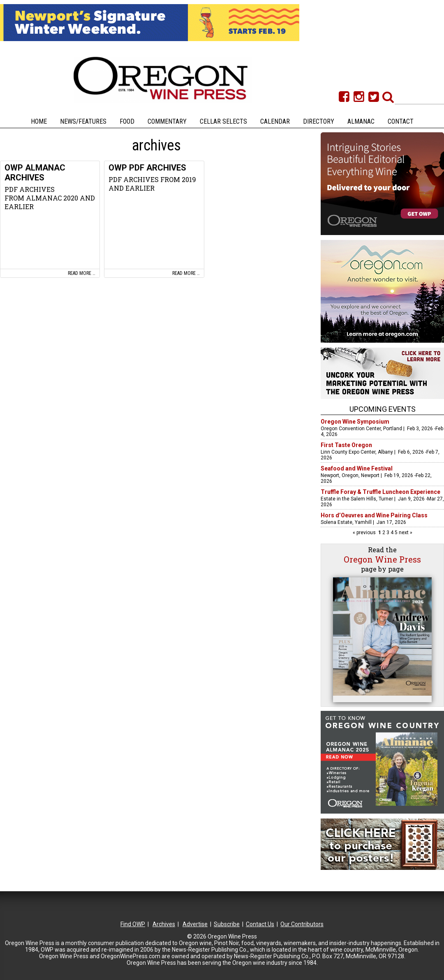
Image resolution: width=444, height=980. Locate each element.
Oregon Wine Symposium (355, 422)
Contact (401, 121)
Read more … (82, 273)
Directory (319, 121)
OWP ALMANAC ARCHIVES (35, 173)
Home (39, 121)
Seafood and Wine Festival (357, 468)
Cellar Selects (223, 121)
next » (405, 533)
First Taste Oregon (346, 445)
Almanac (361, 121)
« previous (365, 533)
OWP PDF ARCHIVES (147, 168)
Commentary (167, 121)
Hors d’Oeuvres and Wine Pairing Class (374, 515)
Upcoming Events (383, 409)
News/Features (83, 121)
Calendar (275, 121)
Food (127, 121)
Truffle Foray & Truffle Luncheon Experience (380, 492)
